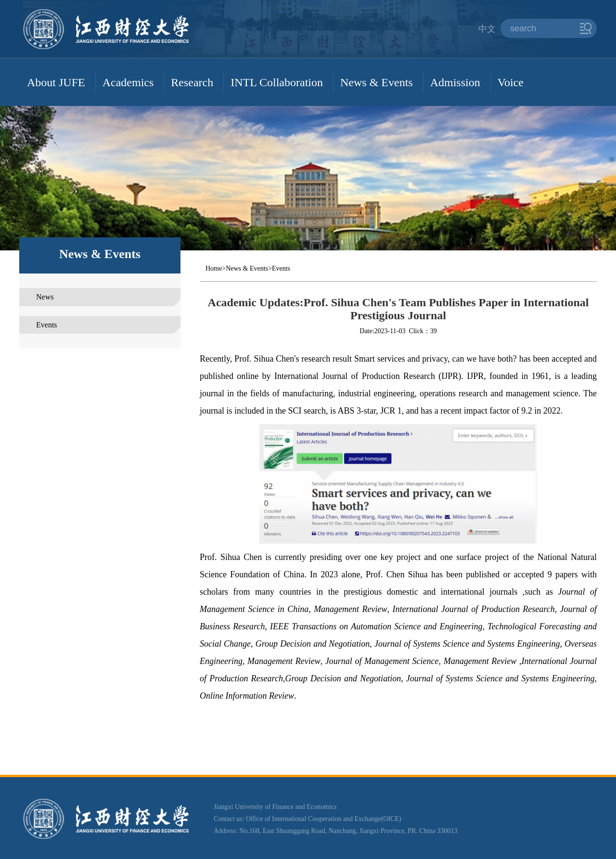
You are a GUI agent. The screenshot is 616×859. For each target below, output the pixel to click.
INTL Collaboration (277, 82)
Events (47, 325)
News (45, 297)
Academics (128, 82)
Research (192, 82)
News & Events (377, 82)
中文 (487, 29)
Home (214, 268)
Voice (511, 82)
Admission (455, 82)
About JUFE (56, 82)
